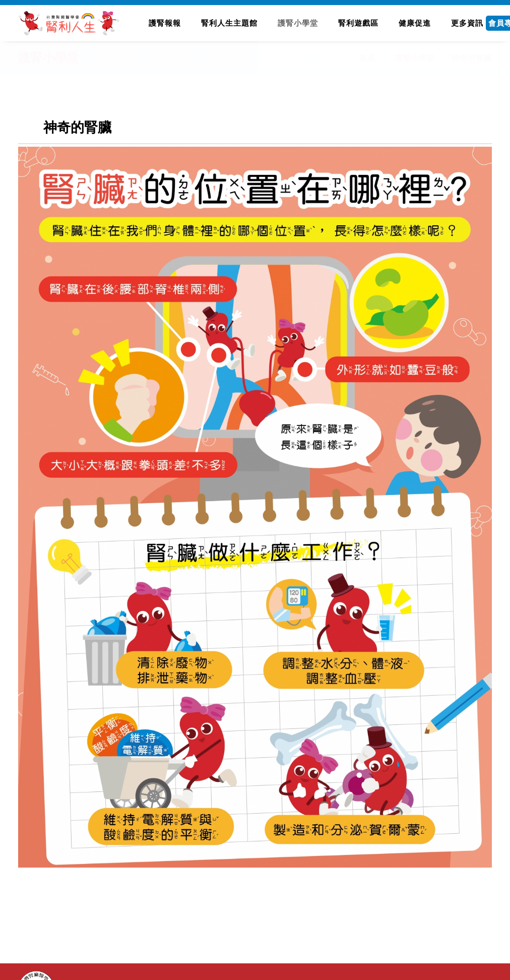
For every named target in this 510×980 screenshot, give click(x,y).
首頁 (367, 58)
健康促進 (415, 23)
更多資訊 (467, 23)
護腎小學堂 (298, 23)
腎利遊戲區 (358, 23)
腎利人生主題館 (229, 23)
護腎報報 (165, 23)
